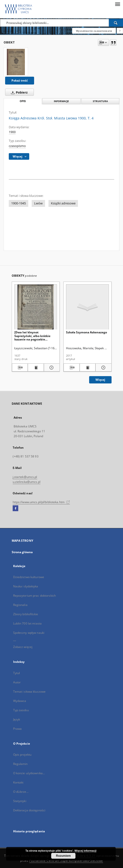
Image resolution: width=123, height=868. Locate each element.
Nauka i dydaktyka (26, 586)
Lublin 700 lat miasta (28, 623)
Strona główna (22, 552)
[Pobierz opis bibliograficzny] (20, 368)
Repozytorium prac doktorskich (34, 596)
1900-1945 (19, 203)
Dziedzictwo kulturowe (29, 577)
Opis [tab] (23, 101)
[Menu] (117, 4)
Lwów (38, 203)
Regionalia (20, 605)
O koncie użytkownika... (29, 773)
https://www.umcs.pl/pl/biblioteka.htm (41, 502)
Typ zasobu (21, 710)
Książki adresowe (63, 203)
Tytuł (17, 673)
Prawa (18, 729)
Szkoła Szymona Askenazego (86, 332)
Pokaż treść (20, 80)
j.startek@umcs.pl (25, 477)
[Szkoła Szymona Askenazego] (87, 307)
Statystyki (20, 801)
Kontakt (18, 782)
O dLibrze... (21, 792)
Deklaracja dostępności (29, 810)
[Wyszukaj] (116, 23)
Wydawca (20, 701)
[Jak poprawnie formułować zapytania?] (120, 31)
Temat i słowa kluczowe (29, 692)
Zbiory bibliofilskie (26, 614)
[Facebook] (15, 508)
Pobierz (18, 92)
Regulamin (20, 764)
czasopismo (17, 146)
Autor (17, 682)
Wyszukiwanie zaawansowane (94, 31)
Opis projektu (22, 755)
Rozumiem (63, 856)
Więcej (100, 380)
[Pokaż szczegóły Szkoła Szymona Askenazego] (103, 368)
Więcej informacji (85, 851)
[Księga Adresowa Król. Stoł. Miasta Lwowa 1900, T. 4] (16, 62)
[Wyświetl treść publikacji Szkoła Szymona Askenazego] (88, 368)
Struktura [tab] (100, 101)
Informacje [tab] (61, 101)
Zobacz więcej (23, 647)
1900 (12, 132)
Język (17, 719)
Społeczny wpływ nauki (29, 633)
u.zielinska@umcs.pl (27, 482)
